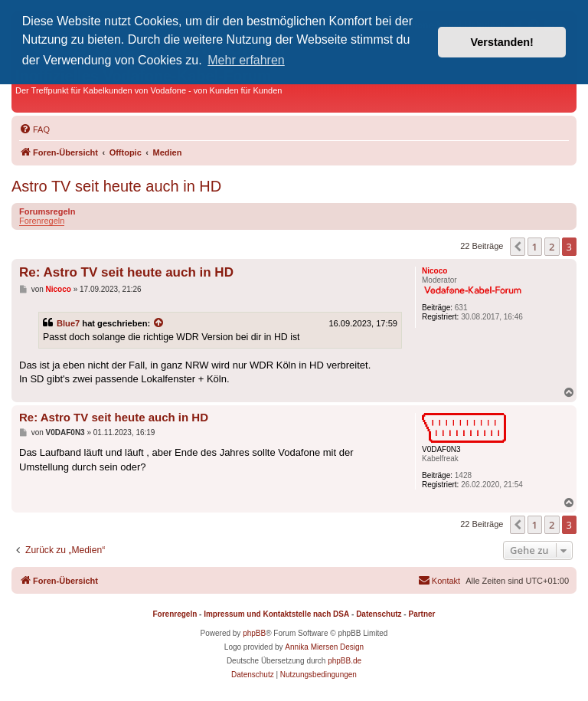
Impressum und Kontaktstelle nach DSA (276, 614)
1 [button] (535, 247)
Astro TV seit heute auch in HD (116, 186)
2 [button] (552, 247)
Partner (421, 614)
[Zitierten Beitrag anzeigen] (159, 323)
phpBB (254, 633)
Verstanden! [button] (502, 42)
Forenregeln (42, 221)
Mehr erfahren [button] (246, 60)
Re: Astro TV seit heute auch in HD (126, 272)
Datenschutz (379, 614)
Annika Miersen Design (324, 647)
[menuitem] (34, 129)
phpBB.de (345, 661)
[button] (518, 247)
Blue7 (68, 323)
